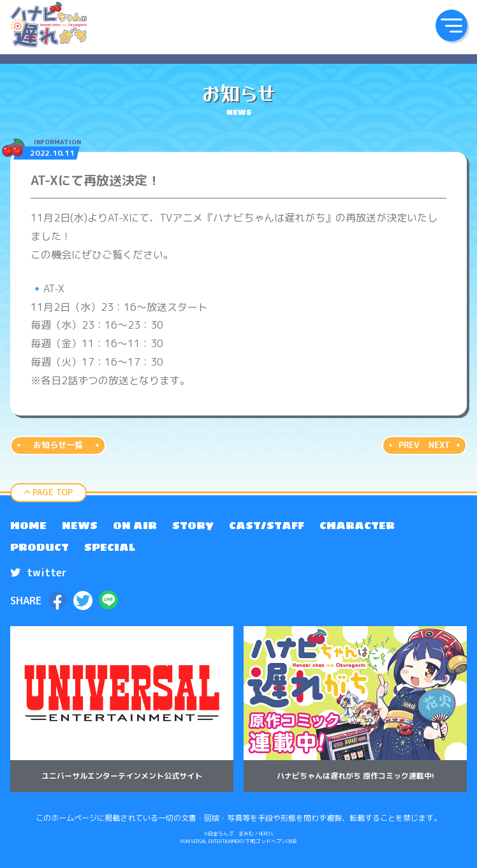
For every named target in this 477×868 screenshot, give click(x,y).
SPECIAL (110, 547)
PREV (409, 445)
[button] (451, 26)
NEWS (80, 525)
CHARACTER (357, 525)
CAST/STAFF (267, 525)
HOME (28, 525)
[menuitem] (28, 525)
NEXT (439, 445)
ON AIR (135, 525)
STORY (193, 525)
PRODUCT (40, 547)
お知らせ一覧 (58, 445)
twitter (39, 572)
